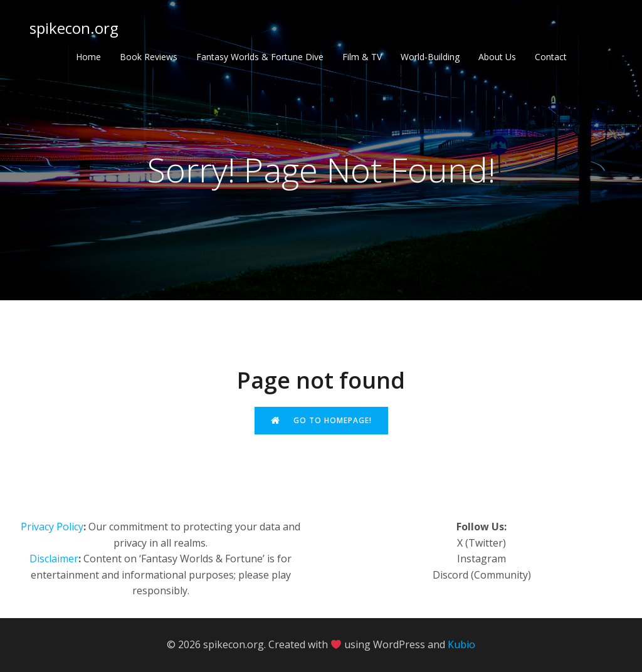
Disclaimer (54, 559)
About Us (497, 57)
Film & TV (362, 57)
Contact (551, 57)
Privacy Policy (52, 527)
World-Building (430, 57)
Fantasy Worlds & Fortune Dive (260, 57)
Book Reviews (149, 57)
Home (88, 57)
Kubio (461, 644)
